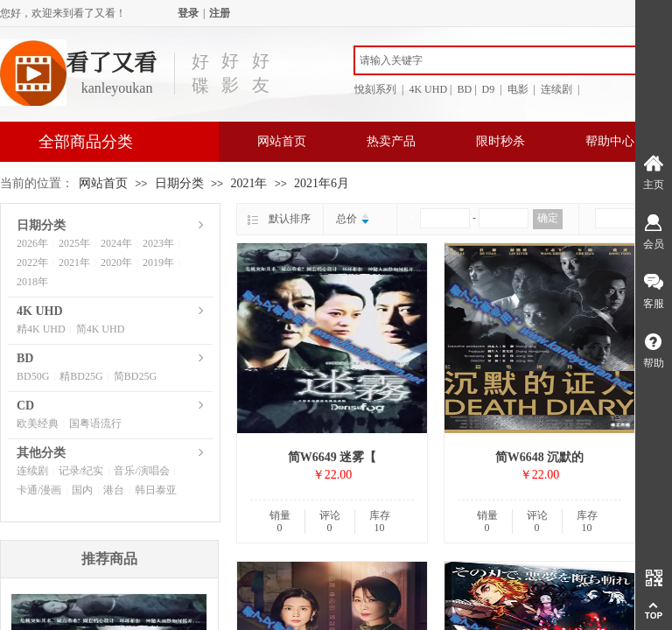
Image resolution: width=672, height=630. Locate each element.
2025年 (74, 243)
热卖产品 (391, 141)
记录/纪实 (81, 471)
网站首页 (282, 141)
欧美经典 (38, 423)
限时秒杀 (500, 141)
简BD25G (135, 376)
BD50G (33, 376)
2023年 (158, 243)
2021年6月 (322, 183)
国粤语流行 (95, 423)
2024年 (116, 243)
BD (25, 358)
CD (25, 406)
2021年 (248, 183)
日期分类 (179, 183)
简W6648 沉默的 (540, 457)
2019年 (158, 262)
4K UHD (40, 311)
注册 (220, 13)
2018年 (32, 282)
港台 (114, 490)
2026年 (32, 243)
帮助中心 (610, 141)
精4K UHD (41, 329)
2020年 (116, 262)
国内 (82, 490)
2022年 (32, 262)
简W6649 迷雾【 (332, 457)
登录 (188, 13)
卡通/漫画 (39, 490)
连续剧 (32, 471)
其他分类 (41, 453)
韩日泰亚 (156, 490)
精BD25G (81, 376)
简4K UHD (101, 329)
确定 (548, 218)
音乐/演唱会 (141, 471)
